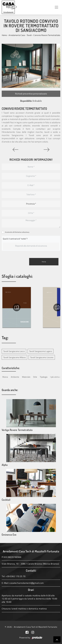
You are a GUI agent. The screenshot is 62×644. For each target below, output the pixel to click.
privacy (27, 232)
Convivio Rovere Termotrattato (47, 35)
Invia (44, 262)
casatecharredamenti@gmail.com (27, 583)
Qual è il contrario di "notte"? (15, 239)
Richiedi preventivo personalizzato (31, 94)
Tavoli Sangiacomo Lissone (42, 357)
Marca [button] (5, 377)
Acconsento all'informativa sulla (17, 232)
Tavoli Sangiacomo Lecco (14, 351)
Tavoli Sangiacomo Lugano (41, 351)
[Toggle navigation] (56, 7)
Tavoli (29, 35)
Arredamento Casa (17, 35)
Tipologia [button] (44, 377)
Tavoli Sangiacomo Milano (14, 357)
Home (4, 35)
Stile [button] (35, 377)
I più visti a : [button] (55, 377)
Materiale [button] (26, 377)
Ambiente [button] (15, 377)
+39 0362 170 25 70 (15, 576)
